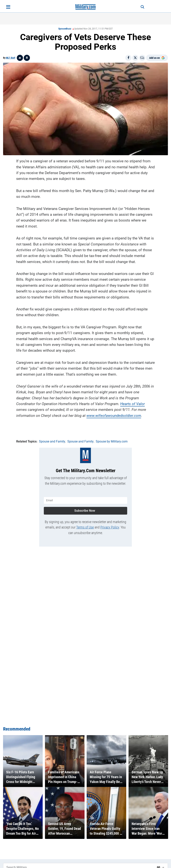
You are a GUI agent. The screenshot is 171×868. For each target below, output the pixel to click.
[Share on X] (135, 58)
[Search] (142, 7)
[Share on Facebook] (128, 58)
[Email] (142, 58)
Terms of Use (85, 527)
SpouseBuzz (65, 29)
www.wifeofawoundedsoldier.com (114, 416)
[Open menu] (8, 7)
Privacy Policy (110, 527)
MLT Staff (11, 58)
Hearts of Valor (132, 404)
